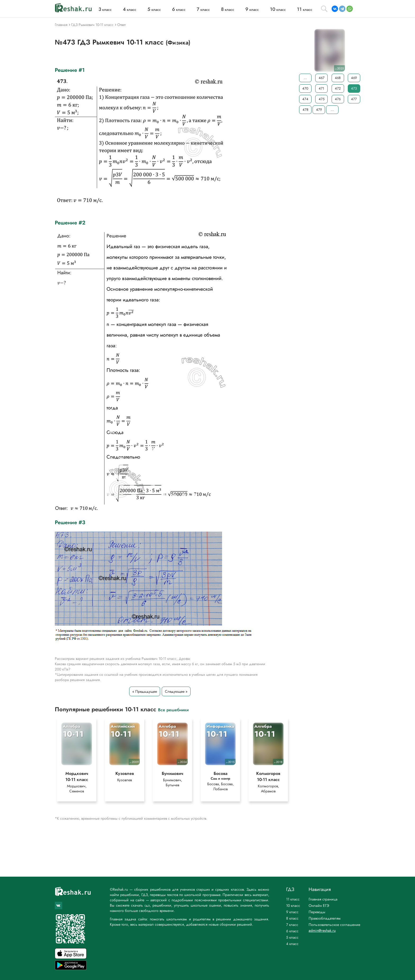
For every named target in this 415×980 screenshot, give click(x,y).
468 (338, 78)
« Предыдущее (145, 691)
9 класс (292, 912)
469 (354, 78)
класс (105, 10)
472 (338, 88)
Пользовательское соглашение (334, 925)
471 (321, 88)
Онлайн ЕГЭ (319, 906)
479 (319, 110)
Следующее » (176, 691)
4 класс (292, 944)
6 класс (292, 931)
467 (322, 78)
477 (354, 99)
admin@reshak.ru (322, 930)
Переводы (317, 912)
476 (338, 99)
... (305, 78)
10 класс (293, 906)
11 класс (293, 899)
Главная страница (323, 899)
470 (305, 88)
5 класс (292, 937)
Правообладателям (325, 918)
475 (322, 99)
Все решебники (173, 710)
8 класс (292, 918)
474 (305, 99)
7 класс (292, 925)
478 (305, 110)
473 (354, 88)
